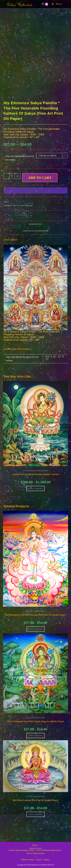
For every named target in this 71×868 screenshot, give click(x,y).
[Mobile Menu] (55, 4)
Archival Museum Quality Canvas (35, 471)
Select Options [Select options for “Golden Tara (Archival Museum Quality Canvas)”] (36, 488)
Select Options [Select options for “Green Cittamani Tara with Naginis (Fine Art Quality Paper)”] (36, 736)
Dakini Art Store (35, 848)
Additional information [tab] (35, 231)
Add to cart (40, 178)
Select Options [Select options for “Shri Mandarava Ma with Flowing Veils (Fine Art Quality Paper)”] (36, 629)
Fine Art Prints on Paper (36, 853)
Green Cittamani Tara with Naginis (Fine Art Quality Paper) (36, 721)
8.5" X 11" (51, 357)
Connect (47, 860)
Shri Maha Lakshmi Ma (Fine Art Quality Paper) (35, 800)
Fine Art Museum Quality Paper (49, 850)
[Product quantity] (12, 176)
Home (35, 845)
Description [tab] (35, 224)
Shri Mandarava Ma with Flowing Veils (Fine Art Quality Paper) (35, 615)
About (39, 860)
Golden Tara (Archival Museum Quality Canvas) (36, 474)
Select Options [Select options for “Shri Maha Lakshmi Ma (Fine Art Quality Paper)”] (36, 814)
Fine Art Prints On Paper (23, 205)
